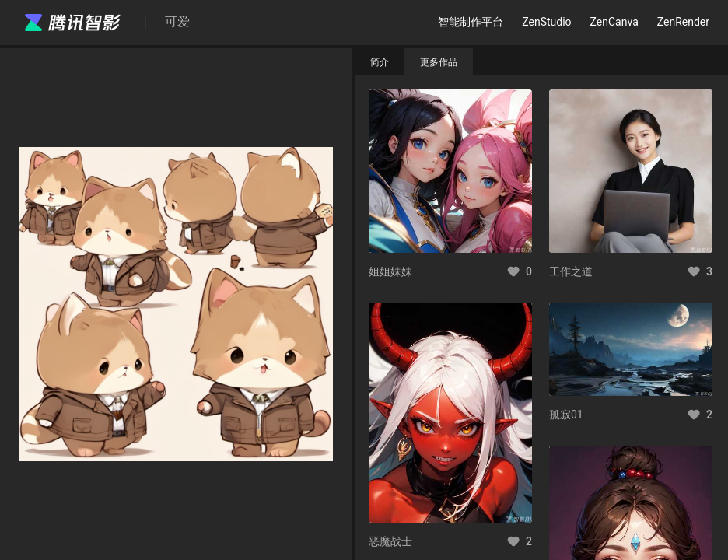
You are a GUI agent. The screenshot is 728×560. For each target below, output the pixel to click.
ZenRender (683, 22)
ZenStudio (546, 22)
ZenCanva (614, 22)
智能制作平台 (471, 22)
